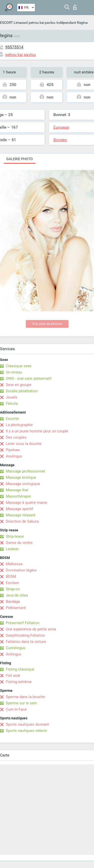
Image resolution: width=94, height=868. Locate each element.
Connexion (75, 7)
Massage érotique (21, 477)
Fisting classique (20, 669)
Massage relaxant (21, 515)
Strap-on (13, 589)
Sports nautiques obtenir (26, 731)
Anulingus (14, 456)
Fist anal (13, 676)
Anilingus (14, 654)
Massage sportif (19, 509)
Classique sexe (19, 366)
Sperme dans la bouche (25, 697)
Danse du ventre (19, 543)
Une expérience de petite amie (31, 629)
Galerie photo (20, 159)
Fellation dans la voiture (26, 642)
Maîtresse (14, 564)
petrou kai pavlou (42, 23)
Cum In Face (16, 709)
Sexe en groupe (19, 385)
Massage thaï (17, 490)
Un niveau (14, 372)
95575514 (14, 47)
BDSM (11, 576)
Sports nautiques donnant (27, 724)
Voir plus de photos (47, 324)
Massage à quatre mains (26, 503)
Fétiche (12, 404)
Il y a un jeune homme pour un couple (37, 431)
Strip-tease (15, 536)
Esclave (12, 583)
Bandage (13, 602)
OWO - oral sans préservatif (29, 378)
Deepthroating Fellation (25, 635)
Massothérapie (18, 496)
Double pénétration (22, 391)
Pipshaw (13, 450)
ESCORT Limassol (14, 23)
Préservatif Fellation (23, 623)
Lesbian (12, 549)
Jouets (12, 397)
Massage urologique (23, 484)
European (61, 127)
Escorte (12, 419)
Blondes (60, 140)
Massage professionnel (25, 471)
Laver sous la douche (24, 444)
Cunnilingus (16, 648)
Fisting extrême (19, 682)
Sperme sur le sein (21, 703)
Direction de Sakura (22, 521)
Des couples (16, 437)
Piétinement (16, 608)
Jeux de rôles (17, 595)
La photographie (19, 425)
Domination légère (21, 570)
